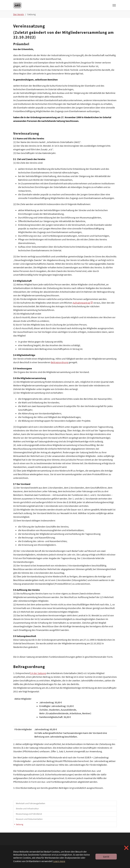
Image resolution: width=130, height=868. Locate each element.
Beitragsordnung (60, 362)
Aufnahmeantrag (81, 303)
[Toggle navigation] (114, 5)
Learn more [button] (59, 861)
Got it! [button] (106, 857)
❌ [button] (126, 848)
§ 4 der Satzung (38, 673)
